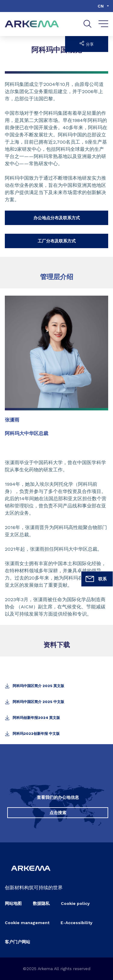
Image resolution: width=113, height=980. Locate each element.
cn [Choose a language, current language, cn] (101, 6)
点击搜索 (58, 813)
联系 (96, 579)
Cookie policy (75, 903)
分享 (87, 44)
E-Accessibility (77, 923)
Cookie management (27, 923)
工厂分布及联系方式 (57, 241)
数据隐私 (41, 903)
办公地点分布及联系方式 (57, 218)
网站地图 (13, 903)
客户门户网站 (17, 942)
